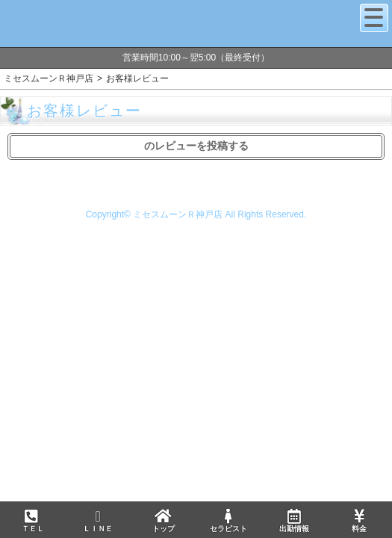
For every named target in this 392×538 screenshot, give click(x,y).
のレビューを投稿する (196, 146)
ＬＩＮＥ (97, 521)
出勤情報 (294, 521)
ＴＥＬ (33, 522)
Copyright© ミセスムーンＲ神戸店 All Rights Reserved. (196, 214)
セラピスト (228, 521)
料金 (359, 521)
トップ (163, 521)
